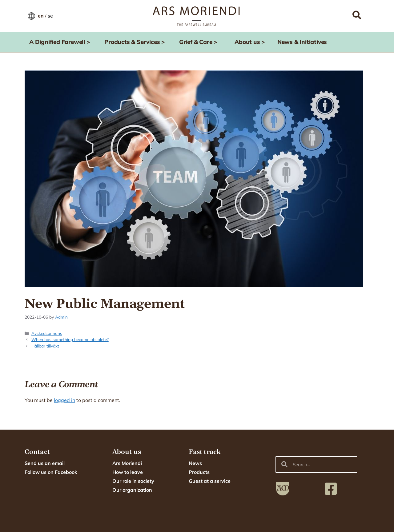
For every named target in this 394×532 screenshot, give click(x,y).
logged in (64, 400)
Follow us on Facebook (51, 472)
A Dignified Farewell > (61, 42)
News (195, 463)
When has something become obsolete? (70, 339)
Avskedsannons (47, 333)
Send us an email (45, 463)
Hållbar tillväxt (45, 346)
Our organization (132, 490)
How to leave (128, 472)
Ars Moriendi (127, 463)
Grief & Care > (200, 42)
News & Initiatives (302, 42)
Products (199, 472)
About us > (251, 42)
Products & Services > (136, 42)
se (50, 16)
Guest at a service (210, 481)
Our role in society (133, 481)
